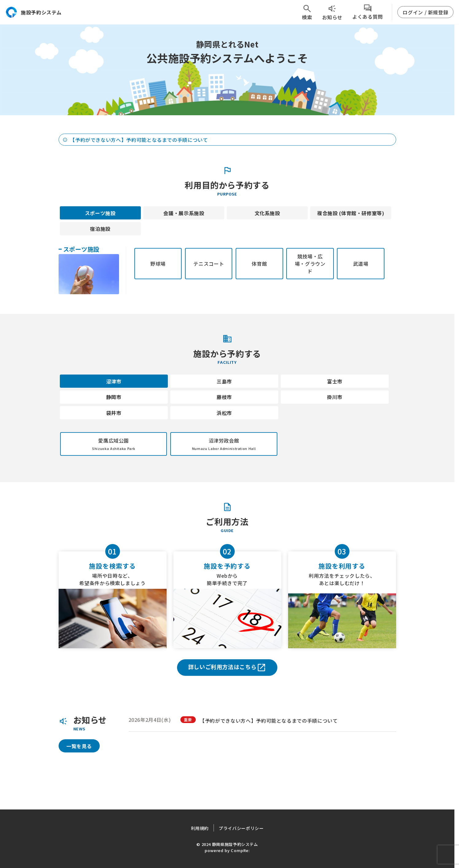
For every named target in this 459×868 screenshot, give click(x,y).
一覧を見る (79, 746)
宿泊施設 (100, 229)
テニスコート (209, 264)
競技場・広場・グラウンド (310, 264)
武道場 (361, 264)
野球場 (158, 264)
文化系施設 (267, 213)
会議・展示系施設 (184, 213)
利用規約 (200, 828)
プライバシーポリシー (241, 828)
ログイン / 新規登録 (425, 12)
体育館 (259, 264)
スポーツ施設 (100, 213)
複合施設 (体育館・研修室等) (351, 213)
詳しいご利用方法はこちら (227, 668)
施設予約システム (33, 12)
